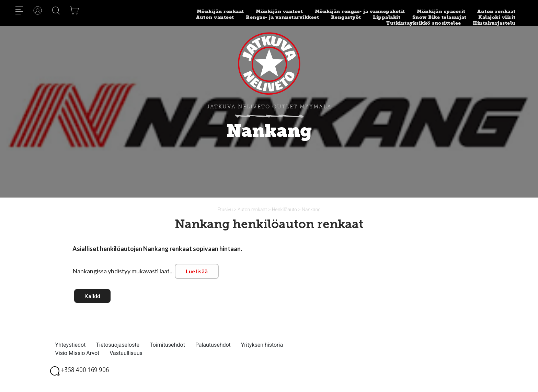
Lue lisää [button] (197, 271)
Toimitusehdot (167, 345)
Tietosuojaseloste (118, 345)
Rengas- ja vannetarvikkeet (282, 17)
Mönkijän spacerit (441, 11)
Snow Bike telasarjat (439, 17)
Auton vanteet (215, 17)
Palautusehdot (213, 345)
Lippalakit (387, 17)
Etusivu (226, 210)
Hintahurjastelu (494, 23)
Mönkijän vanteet (279, 11)
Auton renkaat (496, 11)
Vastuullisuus (126, 353)
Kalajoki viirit (497, 17)
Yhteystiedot (71, 345)
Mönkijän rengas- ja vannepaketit (360, 11)
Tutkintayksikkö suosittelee (424, 23)
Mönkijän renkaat (220, 11)
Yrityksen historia (262, 345)
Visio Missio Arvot (77, 353)
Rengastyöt (346, 17)
